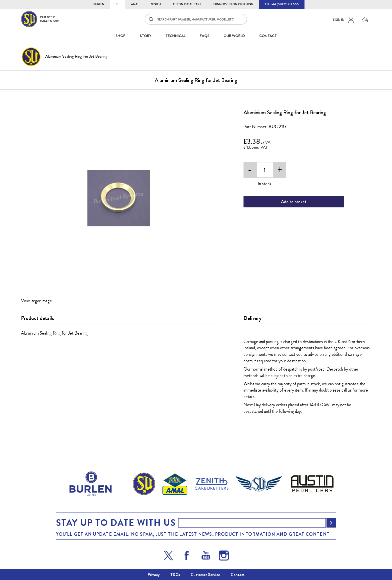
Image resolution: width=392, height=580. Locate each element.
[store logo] (40, 19)
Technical (175, 36)
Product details (37, 318)
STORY (145, 36)
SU (118, 4)
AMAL (135, 4)
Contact (238, 575)
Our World (234, 36)
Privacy (154, 575)
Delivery (252, 318)
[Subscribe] (331, 523)
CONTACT (268, 36)
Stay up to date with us (116, 523)
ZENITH (156, 4)
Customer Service (205, 575)
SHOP (120, 36)
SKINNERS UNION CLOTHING (233, 4)
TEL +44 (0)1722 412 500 (282, 4)
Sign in (339, 20)
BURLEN (99, 4)
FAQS (204, 36)
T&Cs (175, 575)
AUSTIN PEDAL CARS (187, 4)
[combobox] (196, 19)
